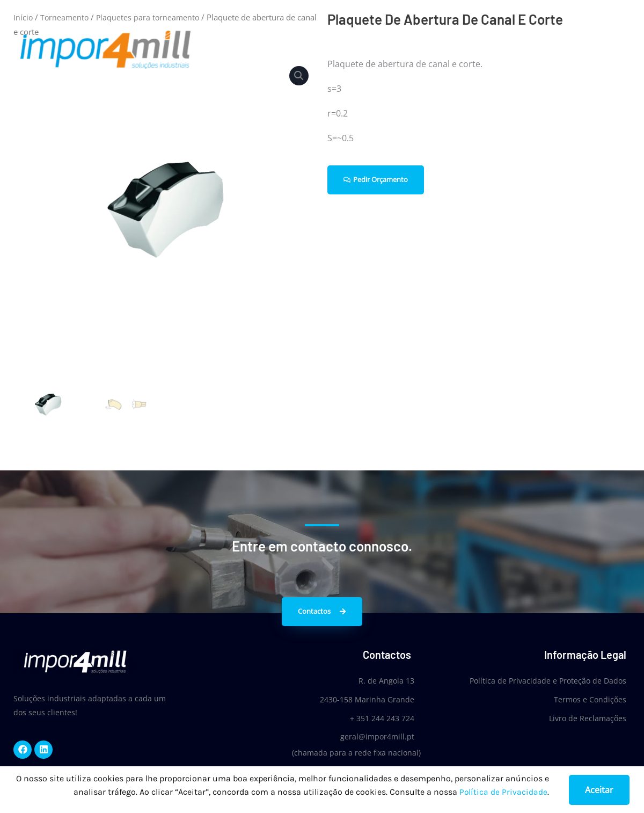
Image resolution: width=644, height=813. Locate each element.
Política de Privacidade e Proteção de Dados (548, 681)
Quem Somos (438, 49)
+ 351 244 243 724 (378, 717)
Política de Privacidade (503, 792)
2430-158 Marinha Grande (363, 699)
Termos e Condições (590, 699)
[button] (298, 76)
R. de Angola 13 (382, 681)
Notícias (555, 49)
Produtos (502, 49)
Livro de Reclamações (588, 717)
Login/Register (559, 12)
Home (380, 49)
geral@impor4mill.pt (373, 735)
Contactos (610, 49)
